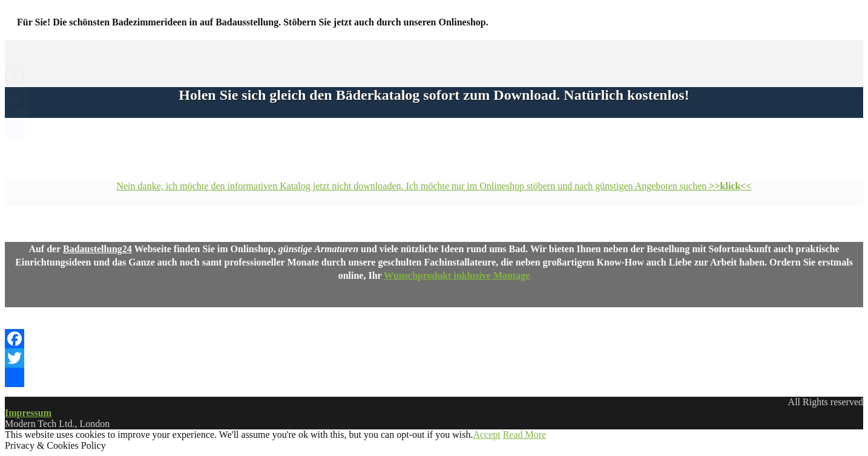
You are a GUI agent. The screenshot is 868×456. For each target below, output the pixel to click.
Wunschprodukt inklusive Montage (457, 275)
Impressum (28, 413)
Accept (486, 435)
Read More (525, 435)
